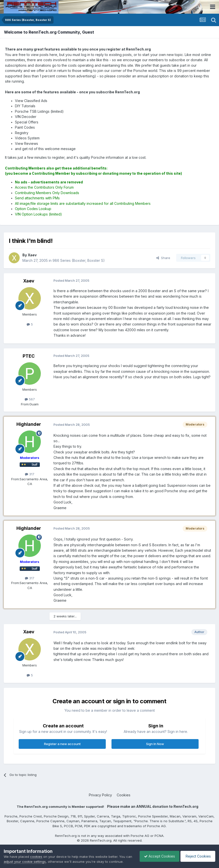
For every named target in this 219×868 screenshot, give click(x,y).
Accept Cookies (157, 854)
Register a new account (62, 744)
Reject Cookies (197, 854)
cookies (36, 852)
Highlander (29, 424)
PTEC (29, 356)
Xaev (29, 281)
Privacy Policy (100, 795)
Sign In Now (155, 744)
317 (30, 474)
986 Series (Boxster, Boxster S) (79, 260)
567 (30, 399)
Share (163, 258)
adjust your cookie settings (32, 857)
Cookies (124, 795)
